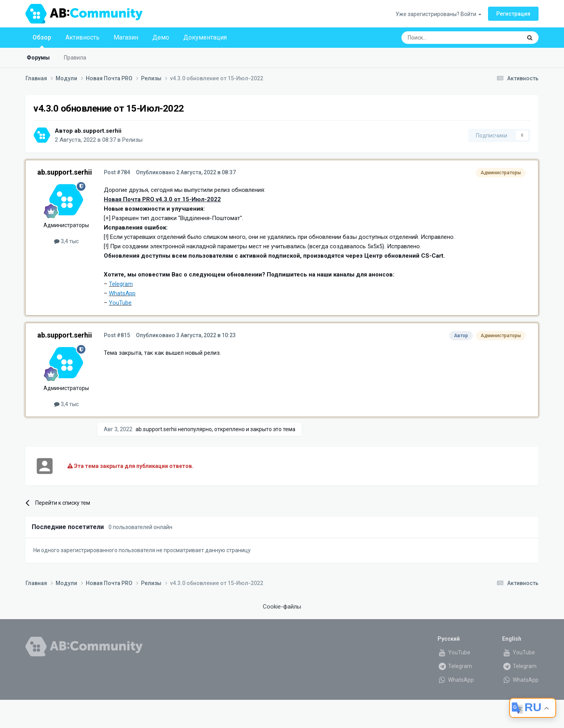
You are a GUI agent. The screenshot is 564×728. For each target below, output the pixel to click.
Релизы (132, 140)
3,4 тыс (66, 241)
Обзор (42, 41)
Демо (161, 37)
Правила (75, 58)
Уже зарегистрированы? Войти (438, 14)
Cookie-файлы (282, 607)
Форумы (38, 58)
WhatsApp (456, 680)
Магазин (126, 37)
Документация (205, 37)
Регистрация (513, 14)
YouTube (454, 652)
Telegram (455, 666)
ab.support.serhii (98, 131)
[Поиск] (443, 38)
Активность (82, 37)
